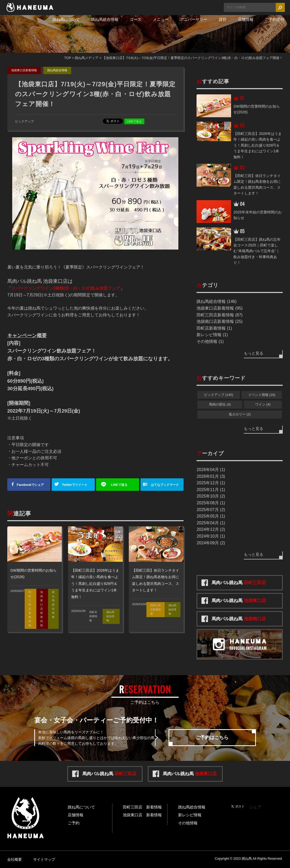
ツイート (75, 485)
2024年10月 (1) (211, 536)
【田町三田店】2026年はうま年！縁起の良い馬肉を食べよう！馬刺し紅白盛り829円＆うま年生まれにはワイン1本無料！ (95, 584)
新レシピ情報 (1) (212, 335)
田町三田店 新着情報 (142, 807)
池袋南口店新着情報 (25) (220, 321)
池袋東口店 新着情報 (142, 815)
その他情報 (188, 823)
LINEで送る (134, 121)
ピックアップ (24, 121)
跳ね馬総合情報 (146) (217, 301)
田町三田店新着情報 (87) (220, 315)
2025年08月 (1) (211, 503)
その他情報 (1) (210, 341)
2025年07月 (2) (211, 510)
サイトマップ (44, 859)
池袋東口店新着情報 (24, 70)
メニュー (161, 19)
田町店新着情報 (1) (214, 328)
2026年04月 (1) (211, 470)
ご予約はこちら (212, 738)
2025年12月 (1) (211, 483)
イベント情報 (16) (262, 395)
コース (136, 19)
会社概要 (15, 859)
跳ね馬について (66, 19)
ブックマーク (166, 485)
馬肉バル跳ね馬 (239, 583)
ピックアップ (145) (219, 395)
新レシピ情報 (190, 815)
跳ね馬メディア (87, 58)
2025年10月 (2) (211, 496)
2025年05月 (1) (211, 516)
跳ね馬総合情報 (105, 19)
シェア (31, 485)
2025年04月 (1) (211, 523)
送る (120, 485)
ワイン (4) (263, 404)
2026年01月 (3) (211, 476)
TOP (68, 58)
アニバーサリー (194, 19)
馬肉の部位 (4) (220, 404)
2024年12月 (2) (211, 529)
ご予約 (74, 823)
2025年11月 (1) (211, 490)
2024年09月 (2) (211, 543)
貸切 (222, 19)
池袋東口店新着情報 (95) (220, 308)
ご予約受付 (275, 19)
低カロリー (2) (240, 414)
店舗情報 (246, 19)
